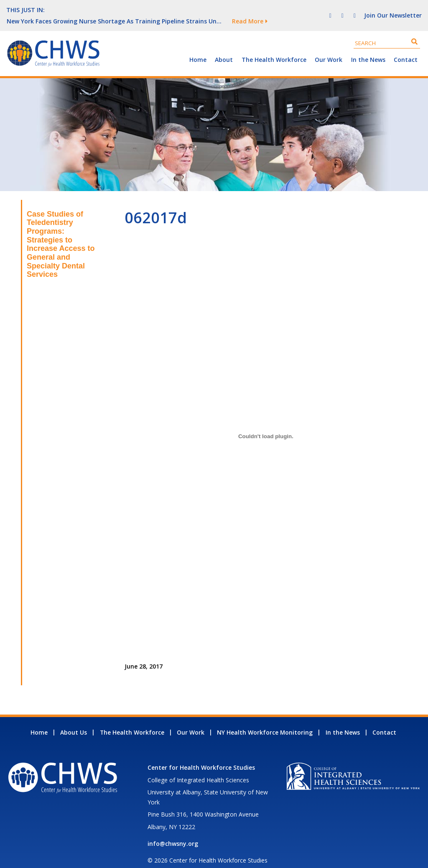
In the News (368, 48)
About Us (74, 721)
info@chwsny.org (173, 832)
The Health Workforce (274, 48)
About (224, 48)
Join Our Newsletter (393, 9)
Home (198, 48)
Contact (406, 48)
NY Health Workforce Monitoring (265, 721)
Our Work (329, 48)
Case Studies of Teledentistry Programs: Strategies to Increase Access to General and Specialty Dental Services (61, 233)
